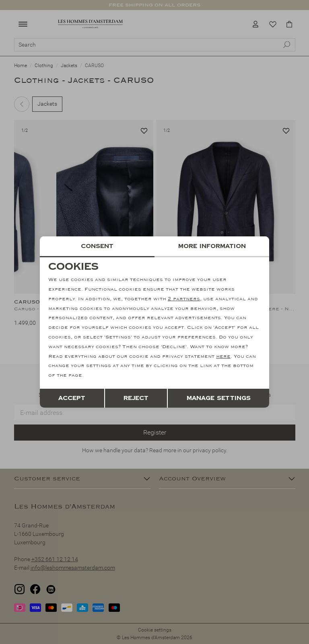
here (223, 356)
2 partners (184, 299)
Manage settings (219, 398)
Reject (136, 398)
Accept (72, 398)
